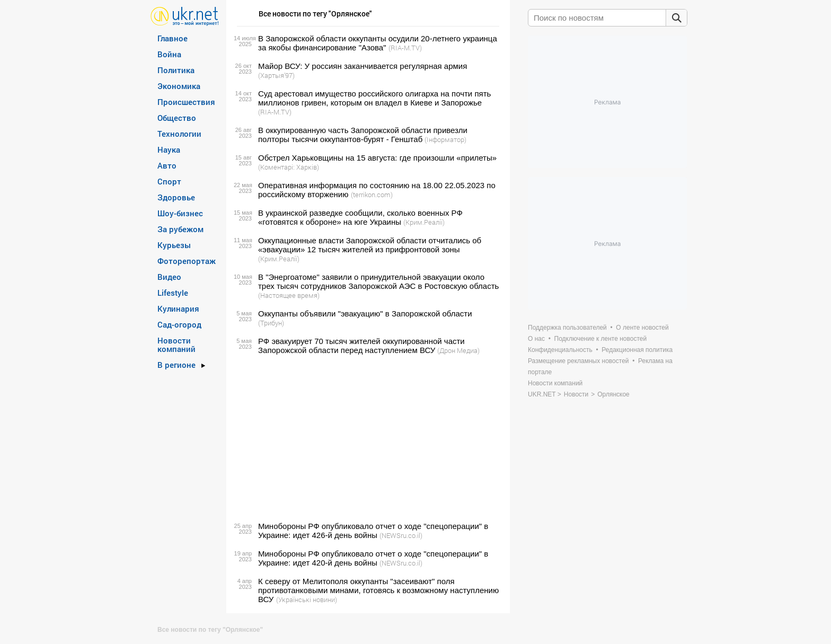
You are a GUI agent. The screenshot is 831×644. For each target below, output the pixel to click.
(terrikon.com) (372, 195)
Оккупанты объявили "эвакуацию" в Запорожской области (365, 314)
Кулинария (178, 308)
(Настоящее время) (289, 295)
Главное (173, 38)
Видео (169, 277)
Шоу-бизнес (180, 213)
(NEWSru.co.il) (401, 535)
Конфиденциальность (560, 350)
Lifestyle (173, 293)
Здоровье (176, 197)
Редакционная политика (637, 350)
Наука (169, 149)
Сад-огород (179, 324)
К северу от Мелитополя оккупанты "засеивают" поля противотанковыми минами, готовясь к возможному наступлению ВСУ (378, 590)
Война (169, 54)
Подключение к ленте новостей (601, 339)
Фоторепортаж (187, 261)
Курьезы (174, 245)
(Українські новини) (307, 599)
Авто (167, 165)
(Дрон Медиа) (458, 350)
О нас (536, 339)
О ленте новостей (642, 328)
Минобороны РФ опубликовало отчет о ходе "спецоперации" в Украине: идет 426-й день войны (373, 531)
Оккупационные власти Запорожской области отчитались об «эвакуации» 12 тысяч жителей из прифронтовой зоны (370, 245)
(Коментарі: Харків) (289, 167)
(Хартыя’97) (276, 75)
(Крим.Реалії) (424, 222)
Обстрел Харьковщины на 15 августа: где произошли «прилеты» (377, 158)
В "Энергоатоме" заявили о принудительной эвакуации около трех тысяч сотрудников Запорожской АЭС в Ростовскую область (378, 281)
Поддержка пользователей (567, 328)
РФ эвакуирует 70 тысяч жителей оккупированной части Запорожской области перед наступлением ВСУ (361, 346)
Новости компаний (176, 345)
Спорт (169, 181)
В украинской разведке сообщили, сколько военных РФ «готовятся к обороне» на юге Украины (360, 217)
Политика (176, 70)
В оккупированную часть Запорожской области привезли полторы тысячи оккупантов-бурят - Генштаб (363, 135)
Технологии (179, 134)
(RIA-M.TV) (405, 48)
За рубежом (180, 229)
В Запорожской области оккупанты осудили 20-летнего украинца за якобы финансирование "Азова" (378, 43)
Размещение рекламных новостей (578, 361)
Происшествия (186, 102)
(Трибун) (271, 323)
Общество (177, 118)
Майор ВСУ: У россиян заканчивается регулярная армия (363, 66)
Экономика (179, 86)
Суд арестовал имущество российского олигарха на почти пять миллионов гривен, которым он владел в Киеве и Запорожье (374, 98)
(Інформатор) (445, 139)
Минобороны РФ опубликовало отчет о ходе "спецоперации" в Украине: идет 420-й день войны (373, 558)
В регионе (176, 365)
